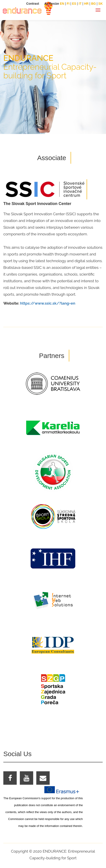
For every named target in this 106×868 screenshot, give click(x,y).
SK (101, 4)
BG (93, 4)
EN (62, 4)
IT (80, 4)
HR (86, 4)
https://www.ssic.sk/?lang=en (48, 303)
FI (68, 4)
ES (74, 4)
